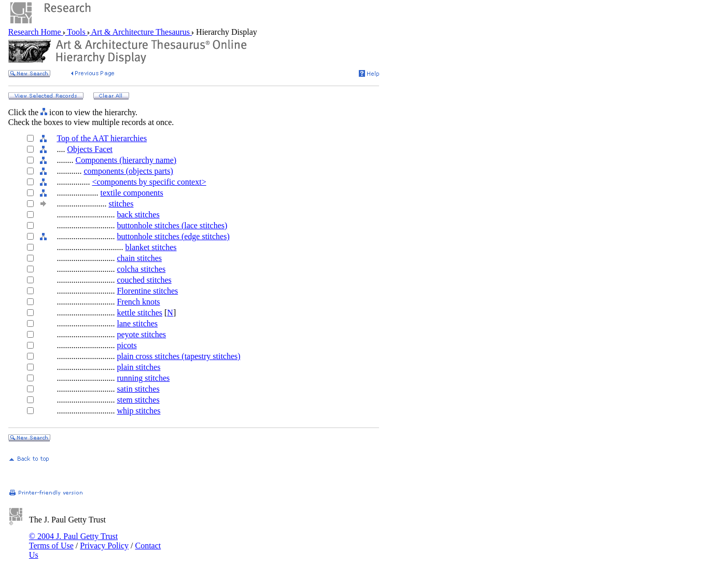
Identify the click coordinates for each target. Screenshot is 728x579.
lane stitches (137, 323)
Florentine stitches (147, 291)
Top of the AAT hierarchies (102, 138)
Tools (76, 32)
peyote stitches (141, 334)
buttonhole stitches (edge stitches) (173, 236)
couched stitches (144, 280)
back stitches (138, 215)
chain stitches (139, 258)
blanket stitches (151, 247)
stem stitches (138, 400)
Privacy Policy (104, 546)
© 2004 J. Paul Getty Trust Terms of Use (73, 541)
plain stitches (138, 367)
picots (127, 345)
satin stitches (138, 389)
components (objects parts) (128, 171)
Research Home (36, 32)
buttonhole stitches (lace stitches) (172, 225)
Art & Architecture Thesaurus (141, 32)
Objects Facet (90, 149)
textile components (131, 193)
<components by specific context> (149, 182)
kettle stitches (139, 313)
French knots (138, 302)
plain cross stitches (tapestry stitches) (178, 356)
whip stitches (138, 411)
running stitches (143, 378)
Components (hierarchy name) (126, 160)
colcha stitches (141, 269)
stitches (121, 204)
